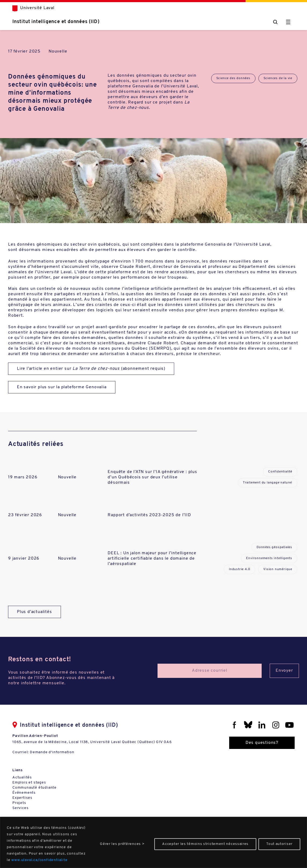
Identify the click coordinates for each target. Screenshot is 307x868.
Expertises (22, 798)
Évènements (24, 793)
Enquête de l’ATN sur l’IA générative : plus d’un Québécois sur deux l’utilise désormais (152, 477)
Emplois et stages (29, 783)
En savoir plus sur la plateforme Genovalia (62, 387)
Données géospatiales (274, 547)
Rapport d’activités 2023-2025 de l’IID (149, 515)
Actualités (22, 777)
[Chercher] (275, 22)
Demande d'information (52, 752)
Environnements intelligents (269, 558)
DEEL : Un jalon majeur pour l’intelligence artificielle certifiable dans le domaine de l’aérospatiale (152, 559)
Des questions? (262, 743)
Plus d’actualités (34, 612)
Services (20, 808)
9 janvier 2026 (24, 559)
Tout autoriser (279, 844)
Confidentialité (280, 472)
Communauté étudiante (34, 788)
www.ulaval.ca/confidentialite (39, 860)
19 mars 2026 (23, 477)
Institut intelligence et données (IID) (56, 22)
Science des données (233, 78)
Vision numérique (278, 569)
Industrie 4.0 (240, 569)
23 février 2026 (25, 515)
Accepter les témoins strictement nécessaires (205, 844)
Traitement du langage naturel (268, 483)
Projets (19, 803)
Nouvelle (58, 51)
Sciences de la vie (278, 78)
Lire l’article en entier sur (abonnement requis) (91, 369)
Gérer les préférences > (122, 844)
